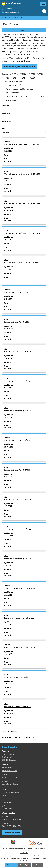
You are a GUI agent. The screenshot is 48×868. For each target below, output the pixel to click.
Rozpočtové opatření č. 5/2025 (18, 559)
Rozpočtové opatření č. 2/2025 (17, 381)
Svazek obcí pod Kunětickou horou (20, 97)
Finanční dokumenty (13, 82)
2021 (33, 74)
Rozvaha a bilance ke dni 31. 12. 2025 (19, 648)
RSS (33, 30)
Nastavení (37, 865)
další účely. (24, 853)
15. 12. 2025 (8, 565)
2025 (24, 78)
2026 (33, 78)
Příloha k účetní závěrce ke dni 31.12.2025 (21, 263)
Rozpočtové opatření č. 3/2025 (17, 440)
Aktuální (7, 161)
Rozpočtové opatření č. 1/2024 (17, 292)
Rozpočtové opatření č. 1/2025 (17, 322)
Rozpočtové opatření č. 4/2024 (18, 470)
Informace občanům (14, 85)
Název (5, 106)
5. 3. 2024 (8, 299)
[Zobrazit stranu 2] (8, 732)
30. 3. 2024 (8, 210)
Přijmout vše (12, 865)
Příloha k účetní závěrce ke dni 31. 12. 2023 (22, 204)
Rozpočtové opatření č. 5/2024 (18, 529)
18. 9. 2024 (8, 477)
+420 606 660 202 (10, 777)
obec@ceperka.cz (10, 784)
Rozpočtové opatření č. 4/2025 (18, 500)
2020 (24, 74)
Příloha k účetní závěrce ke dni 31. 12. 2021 (22, 144)
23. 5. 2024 (8, 417)
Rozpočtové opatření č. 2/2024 (17, 352)
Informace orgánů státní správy (19, 89)
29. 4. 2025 (8, 329)
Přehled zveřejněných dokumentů (19, 67)
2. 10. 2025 (8, 506)
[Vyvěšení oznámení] (24, 117)
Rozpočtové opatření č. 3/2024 (17, 411)
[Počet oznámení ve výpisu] (35, 737)
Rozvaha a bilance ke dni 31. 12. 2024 (19, 618)
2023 (7, 78)
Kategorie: (6, 74)
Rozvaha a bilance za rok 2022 (17, 677)
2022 (41, 74)
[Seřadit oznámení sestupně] (10, 105)
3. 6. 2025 (8, 388)
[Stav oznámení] (24, 133)
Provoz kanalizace (12, 93)
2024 (15, 78)
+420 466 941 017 (9, 771)
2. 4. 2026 (8, 269)
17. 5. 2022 (8, 151)
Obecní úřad (13, 18)
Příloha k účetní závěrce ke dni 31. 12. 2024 (22, 233)
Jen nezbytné (25, 865)
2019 (16, 74)
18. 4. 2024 (8, 358)
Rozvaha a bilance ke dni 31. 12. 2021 (19, 588)
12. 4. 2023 (8, 181)
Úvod (4, 18)
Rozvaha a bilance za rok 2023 (17, 707)
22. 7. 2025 (8, 447)
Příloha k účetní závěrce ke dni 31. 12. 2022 (22, 174)
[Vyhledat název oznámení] (24, 109)
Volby (42, 97)
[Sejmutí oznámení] (24, 125)
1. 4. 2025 (8, 240)
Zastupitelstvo (11, 100)
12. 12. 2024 (8, 536)
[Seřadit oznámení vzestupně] (10, 105)
